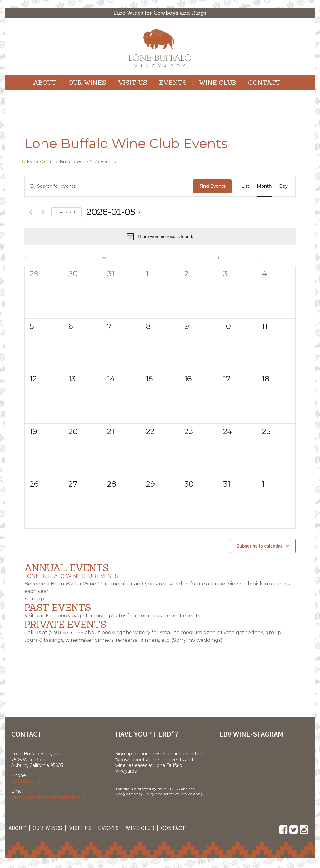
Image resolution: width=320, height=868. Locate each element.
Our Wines (87, 82)
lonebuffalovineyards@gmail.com (48, 797)
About (45, 82)
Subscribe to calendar (259, 546)
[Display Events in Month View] (264, 186)
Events (173, 82)
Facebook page (65, 616)
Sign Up (34, 599)
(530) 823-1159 (66, 633)
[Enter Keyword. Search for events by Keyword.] (109, 186)
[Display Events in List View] (245, 186)
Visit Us (133, 82)
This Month (66, 212)
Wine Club (217, 82)
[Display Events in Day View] (283, 186)
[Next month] (43, 212)
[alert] (160, 237)
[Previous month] (31, 212)
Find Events (212, 186)
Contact (264, 82)
